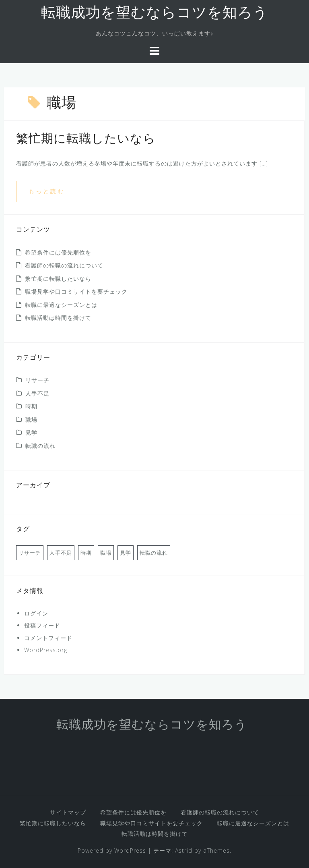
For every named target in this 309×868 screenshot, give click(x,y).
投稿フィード (42, 625)
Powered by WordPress (112, 850)
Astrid (184, 850)
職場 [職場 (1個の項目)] (106, 553)
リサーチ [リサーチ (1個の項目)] (30, 553)
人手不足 (37, 393)
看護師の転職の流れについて (64, 265)
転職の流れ (40, 446)
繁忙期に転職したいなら (86, 140)
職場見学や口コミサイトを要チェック (76, 291)
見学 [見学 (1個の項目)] (126, 553)
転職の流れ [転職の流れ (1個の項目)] (154, 553)
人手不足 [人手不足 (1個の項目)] (61, 553)
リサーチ (37, 380)
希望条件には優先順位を (58, 252)
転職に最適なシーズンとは (61, 305)
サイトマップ (68, 812)
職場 (31, 419)
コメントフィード (48, 638)
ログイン (36, 613)
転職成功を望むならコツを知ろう (154, 14)
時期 (31, 406)
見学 (31, 432)
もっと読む (47, 191)
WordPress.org (46, 650)
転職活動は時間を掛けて (58, 318)
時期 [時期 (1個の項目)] (86, 553)
